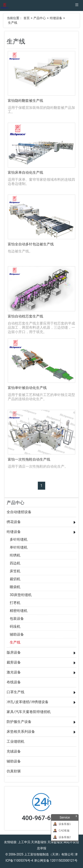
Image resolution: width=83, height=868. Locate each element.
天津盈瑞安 (55, 842)
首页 (27, 18)
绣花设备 (14, 522)
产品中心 (40, 18)
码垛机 (15, 626)
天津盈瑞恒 (39, 842)
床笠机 (15, 571)
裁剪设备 (14, 662)
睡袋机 (15, 587)
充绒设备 (14, 751)
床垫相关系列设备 (21, 732)
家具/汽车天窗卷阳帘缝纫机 (29, 712)
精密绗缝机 (19, 611)
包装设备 (17, 619)
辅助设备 (17, 634)
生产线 (13, 23)
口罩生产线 (15, 692)
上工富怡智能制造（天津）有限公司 (49, 854)
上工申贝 (24, 842)
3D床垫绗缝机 (21, 595)
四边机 (15, 563)
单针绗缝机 (19, 547)
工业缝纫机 (15, 741)
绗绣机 (15, 555)
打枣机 (15, 603)
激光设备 (14, 672)
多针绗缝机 (19, 539)
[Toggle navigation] (77, 5)
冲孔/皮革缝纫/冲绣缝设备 (28, 702)
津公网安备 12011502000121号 (56, 861)
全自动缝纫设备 (19, 512)
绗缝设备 (56, 18)
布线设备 (14, 682)
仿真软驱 (14, 771)
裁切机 (15, 579)
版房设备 (14, 652)
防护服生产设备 (19, 722)
